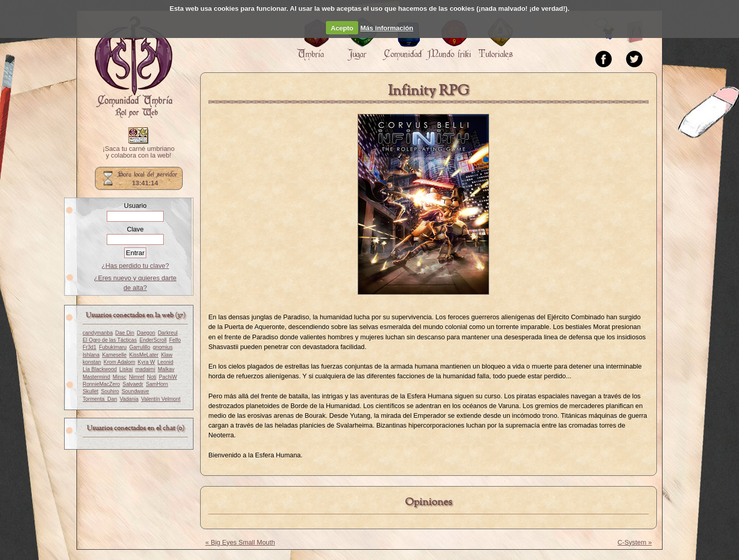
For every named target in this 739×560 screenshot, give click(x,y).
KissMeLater (144, 355)
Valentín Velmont (161, 399)
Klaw (167, 355)
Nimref (137, 377)
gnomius (163, 347)
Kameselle (114, 355)
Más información (387, 28)
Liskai (126, 369)
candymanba (98, 333)
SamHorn (157, 384)
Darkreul (168, 333)
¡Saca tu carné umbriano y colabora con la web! (139, 152)
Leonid (166, 362)
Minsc (119, 377)
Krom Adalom (119, 362)
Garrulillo (140, 347)
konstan (92, 362)
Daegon (146, 333)
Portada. (133, 67)
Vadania (129, 399)
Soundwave (135, 391)
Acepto (342, 28)
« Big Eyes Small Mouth (240, 542)
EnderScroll (153, 340)
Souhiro (110, 391)
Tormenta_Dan (100, 399)
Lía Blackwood (100, 369)
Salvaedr (133, 384)
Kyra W (146, 362)
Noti (151, 377)
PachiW (168, 377)
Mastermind (96, 377)
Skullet (91, 391)
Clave (135, 229)
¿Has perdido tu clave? (135, 266)
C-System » (635, 542)
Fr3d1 (90, 347)
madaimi (145, 369)
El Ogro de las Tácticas (110, 340)
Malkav (166, 369)
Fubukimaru (113, 347)
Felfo (175, 340)
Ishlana (91, 355)
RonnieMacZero (101, 384)
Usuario (135, 206)
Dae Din (125, 333)
